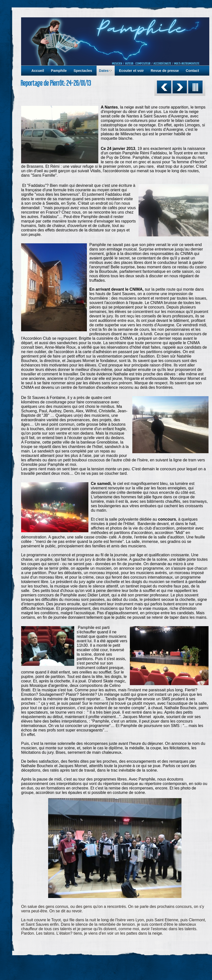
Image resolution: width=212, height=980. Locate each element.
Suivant (180, 87)
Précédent (164, 87)
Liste (195, 87)
